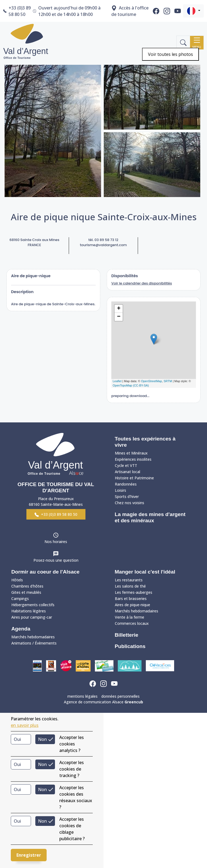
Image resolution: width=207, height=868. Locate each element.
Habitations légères (29, 611)
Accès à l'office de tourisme (130, 11)
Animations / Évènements (34, 643)
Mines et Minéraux (131, 453)
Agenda (21, 629)
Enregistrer (29, 855)
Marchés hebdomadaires (33, 637)
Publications (130, 646)
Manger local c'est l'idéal (145, 572)
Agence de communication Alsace (103, 702)
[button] (193, 11)
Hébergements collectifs (33, 605)
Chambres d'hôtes (27, 586)
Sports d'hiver (127, 496)
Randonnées (126, 484)
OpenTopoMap (122, 385)
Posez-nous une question (56, 560)
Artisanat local (127, 472)
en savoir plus (25, 725)
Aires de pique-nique (132, 605)
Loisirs (120, 490)
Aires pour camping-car (32, 617)
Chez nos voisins (130, 503)
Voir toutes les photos (170, 54)
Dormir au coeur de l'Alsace (45, 572)
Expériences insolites (133, 459)
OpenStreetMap (151, 381)
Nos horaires (56, 542)
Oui (17, 739)
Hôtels (17, 580)
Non (42, 739)
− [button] (119, 317)
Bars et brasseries (131, 599)
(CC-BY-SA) (141, 385)
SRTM (168, 381)
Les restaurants (129, 580)
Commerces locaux (132, 623)
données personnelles (120, 696)
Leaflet (117, 381)
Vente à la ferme (130, 617)
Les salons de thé (130, 586)
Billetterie (127, 635)
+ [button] (119, 309)
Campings (20, 599)
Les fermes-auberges (134, 592)
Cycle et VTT (126, 465)
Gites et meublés (26, 592)
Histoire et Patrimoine (134, 478)
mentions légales (82, 696)
